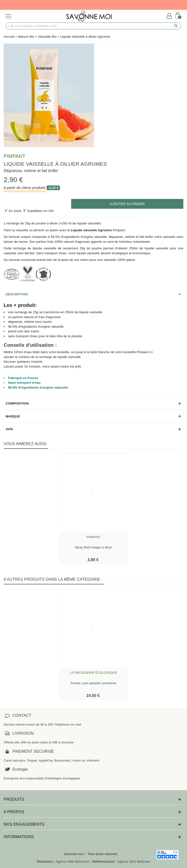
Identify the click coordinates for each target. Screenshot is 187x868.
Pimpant (15, 156)
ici (151, 352)
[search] (176, 26)
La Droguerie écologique (93, 673)
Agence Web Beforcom (72, 862)
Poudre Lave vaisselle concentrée (93, 683)
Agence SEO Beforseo (134, 862)
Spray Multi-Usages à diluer (93, 547)
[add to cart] (127, 204)
